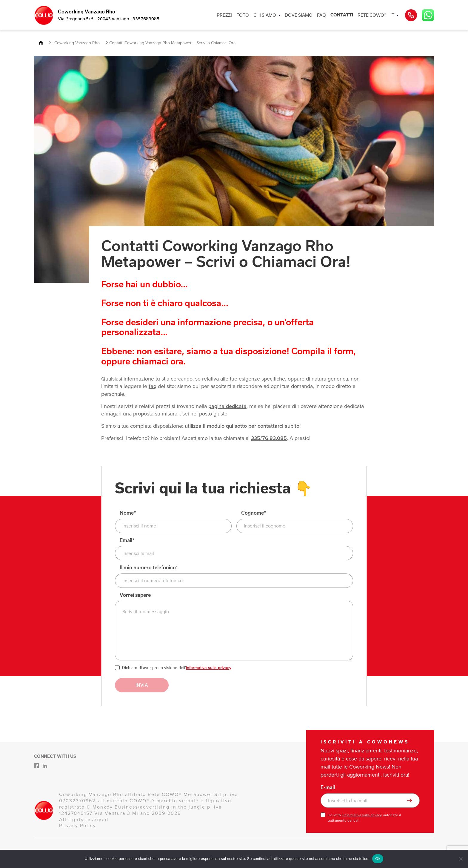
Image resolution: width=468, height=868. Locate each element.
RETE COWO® (372, 15)
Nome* (128, 513)
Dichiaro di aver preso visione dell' (177, 668)
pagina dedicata (227, 406)
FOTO (243, 15)
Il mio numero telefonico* (149, 568)
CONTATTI (342, 15)
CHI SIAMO (265, 15)
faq (153, 386)
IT (392, 15)
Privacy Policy (78, 825)
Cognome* (254, 513)
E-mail (328, 787)
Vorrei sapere (135, 595)
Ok (378, 859)
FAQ (321, 15)
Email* (127, 540)
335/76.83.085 (269, 438)
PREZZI (224, 15)
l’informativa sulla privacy (362, 815)
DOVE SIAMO (299, 15)
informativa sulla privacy (209, 668)
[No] (461, 859)
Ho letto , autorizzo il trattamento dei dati (364, 818)
